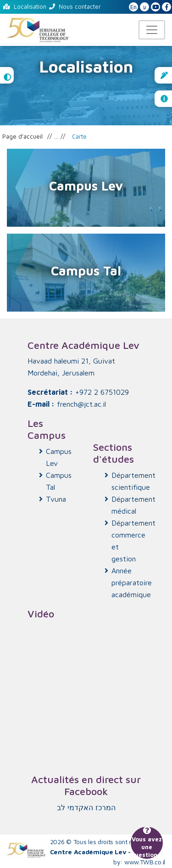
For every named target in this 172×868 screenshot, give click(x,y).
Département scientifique (128, 481)
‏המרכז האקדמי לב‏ (86, 807)
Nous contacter (75, 6)
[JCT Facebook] (166, 7)
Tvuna (56, 499)
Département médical (128, 505)
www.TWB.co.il (145, 862)
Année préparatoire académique (128, 582)
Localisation (25, 6)
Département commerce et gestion (128, 541)
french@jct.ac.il (81, 404)
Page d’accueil (22, 136)
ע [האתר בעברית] (145, 7)
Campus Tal (59, 481)
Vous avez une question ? (147, 843)
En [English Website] (133, 7)
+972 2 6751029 (102, 392)
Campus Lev (59, 457)
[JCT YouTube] (155, 7)
